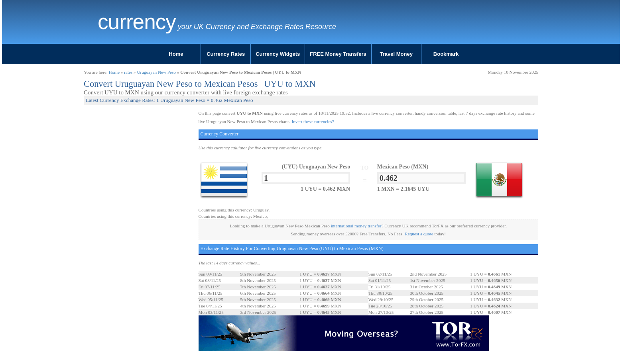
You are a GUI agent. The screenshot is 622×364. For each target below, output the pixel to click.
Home (176, 54)
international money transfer (356, 226)
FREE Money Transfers (338, 54)
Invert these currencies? (313, 121)
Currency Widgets (278, 54)
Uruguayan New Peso (156, 72)
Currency (137, 22)
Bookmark (446, 54)
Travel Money (396, 54)
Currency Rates (226, 54)
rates (128, 72)
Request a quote (419, 234)
